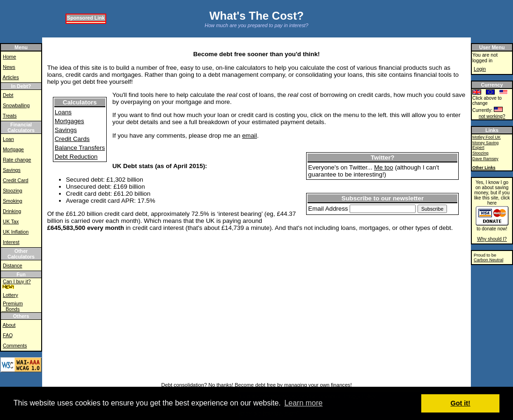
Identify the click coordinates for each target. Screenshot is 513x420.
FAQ (8, 335)
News (9, 67)
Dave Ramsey (485, 159)
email (249, 136)
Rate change (17, 160)
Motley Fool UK (487, 137)
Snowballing (16, 105)
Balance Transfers (80, 148)
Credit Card (15, 180)
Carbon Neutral (488, 260)
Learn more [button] (303, 403)
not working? (492, 116)
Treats (10, 116)
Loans (63, 112)
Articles (11, 77)
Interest (11, 242)
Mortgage (13, 149)
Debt (8, 95)
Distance (12, 265)
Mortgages (70, 121)
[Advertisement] (218, 41)
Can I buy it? (17, 281)
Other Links (484, 168)
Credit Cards (72, 139)
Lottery (11, 295)
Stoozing (12, 191)
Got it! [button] (461, 403)
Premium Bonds (12, 306)
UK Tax (11, 221)
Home (9, 57)
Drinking (12, 211)
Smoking (12, 201)
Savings (12, 170)
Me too (384, 167)
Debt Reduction (76, 157)
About (9, 325)
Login (480, 69)
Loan (8, 139)
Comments (15, 346)
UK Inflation (16, 232)
